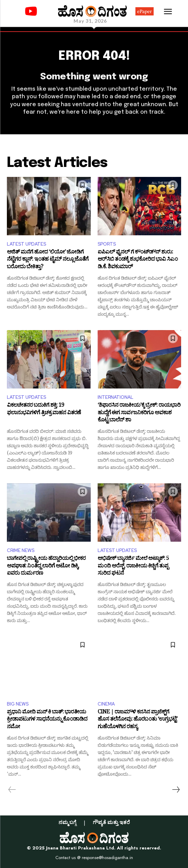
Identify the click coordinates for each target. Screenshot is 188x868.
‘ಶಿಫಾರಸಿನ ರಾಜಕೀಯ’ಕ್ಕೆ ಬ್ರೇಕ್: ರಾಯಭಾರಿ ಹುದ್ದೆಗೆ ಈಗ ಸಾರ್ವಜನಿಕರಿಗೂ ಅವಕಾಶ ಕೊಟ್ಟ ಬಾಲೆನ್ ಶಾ (139, 413)
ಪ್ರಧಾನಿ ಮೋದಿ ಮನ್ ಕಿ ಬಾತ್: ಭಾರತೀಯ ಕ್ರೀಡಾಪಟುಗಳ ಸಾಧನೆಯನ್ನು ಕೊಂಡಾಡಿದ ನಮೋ (47, 720)
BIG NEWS (18, 704)
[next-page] (176, 790)
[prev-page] (12, 790)
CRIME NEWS (21, 550)
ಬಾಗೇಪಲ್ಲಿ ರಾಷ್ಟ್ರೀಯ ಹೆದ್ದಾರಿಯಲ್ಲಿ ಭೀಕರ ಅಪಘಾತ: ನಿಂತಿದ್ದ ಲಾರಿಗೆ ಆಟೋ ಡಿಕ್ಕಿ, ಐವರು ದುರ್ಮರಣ (46, 567)
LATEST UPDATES (26, 244)
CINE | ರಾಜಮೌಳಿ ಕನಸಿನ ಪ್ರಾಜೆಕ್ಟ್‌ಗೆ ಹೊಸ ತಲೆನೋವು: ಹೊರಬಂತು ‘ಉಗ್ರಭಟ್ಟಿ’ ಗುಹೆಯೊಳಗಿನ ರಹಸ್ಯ (137, 720)
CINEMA (106, 704)
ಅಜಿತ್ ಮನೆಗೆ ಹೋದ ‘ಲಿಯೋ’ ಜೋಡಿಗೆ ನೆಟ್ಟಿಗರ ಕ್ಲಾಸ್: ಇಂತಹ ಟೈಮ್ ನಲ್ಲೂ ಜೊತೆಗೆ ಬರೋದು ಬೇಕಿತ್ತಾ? (48, 260)
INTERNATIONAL (115, 397)
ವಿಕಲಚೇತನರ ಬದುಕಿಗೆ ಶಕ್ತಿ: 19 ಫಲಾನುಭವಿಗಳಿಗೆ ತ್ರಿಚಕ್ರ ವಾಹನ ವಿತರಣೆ (44, 410)
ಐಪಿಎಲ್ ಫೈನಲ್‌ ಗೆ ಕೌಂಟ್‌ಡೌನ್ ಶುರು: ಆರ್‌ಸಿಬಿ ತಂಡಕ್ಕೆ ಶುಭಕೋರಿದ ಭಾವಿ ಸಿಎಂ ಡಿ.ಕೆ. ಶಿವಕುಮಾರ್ (138, 260)
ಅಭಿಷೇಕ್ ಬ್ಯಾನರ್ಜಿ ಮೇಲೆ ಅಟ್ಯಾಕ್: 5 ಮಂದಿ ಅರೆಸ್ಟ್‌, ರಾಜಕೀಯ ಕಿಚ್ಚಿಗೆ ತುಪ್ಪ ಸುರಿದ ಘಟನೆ (133, 567)
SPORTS (107, 244)
